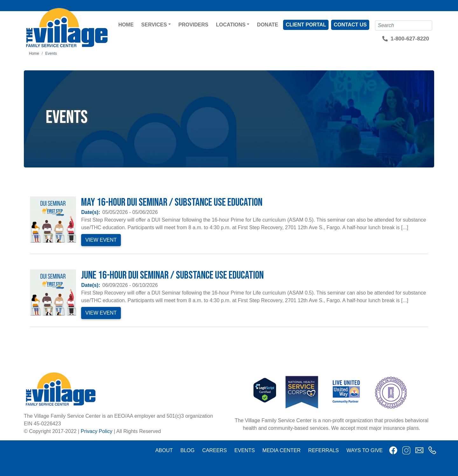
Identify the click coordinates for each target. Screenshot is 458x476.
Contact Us (350, 25)
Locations (231, 25)
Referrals (323, 450)
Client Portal (306, 25)
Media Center (281, 450)
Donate (267, 25)
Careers (215, 450)
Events (245, 450)
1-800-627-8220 (410, 39)
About (164, 450)
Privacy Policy (97, 431)
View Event (101, 240)
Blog (187, 450)
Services (154, 25)
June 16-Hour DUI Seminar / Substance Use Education (172, 275)
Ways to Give (364, 450)
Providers (193, 25)
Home (126, 25)
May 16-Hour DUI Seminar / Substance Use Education (172, 202)
